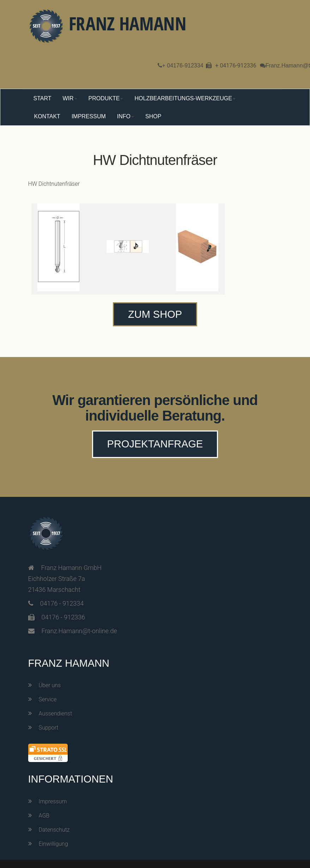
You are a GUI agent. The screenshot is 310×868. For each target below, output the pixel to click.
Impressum (53, 801)
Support (49, 728)
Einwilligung (53, 844)
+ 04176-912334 (183, 66)
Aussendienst (56, 714)
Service (48, 699)
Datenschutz (54, 830)
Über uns (50, 685)
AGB (44, 816)
